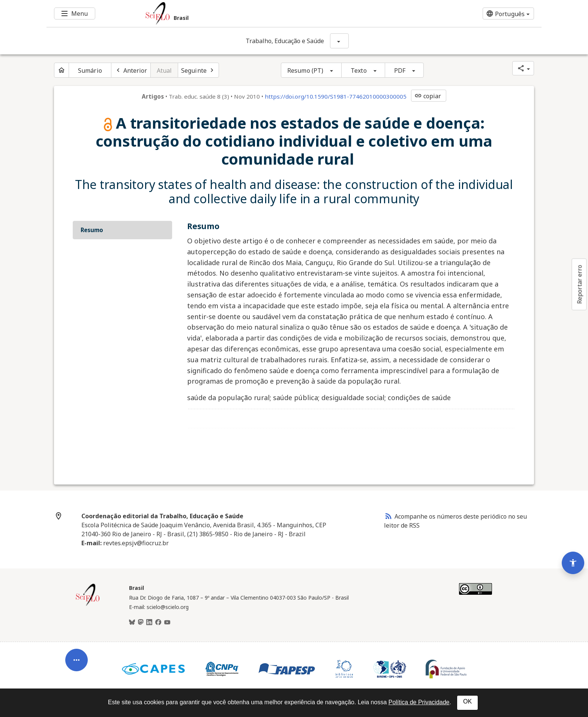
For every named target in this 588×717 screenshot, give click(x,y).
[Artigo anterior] (131, 70)
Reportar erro (579, 284)
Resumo (92, 230)
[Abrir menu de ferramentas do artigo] (76, 656)
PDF (400, 70)
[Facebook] (158, 622)
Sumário (90, 70)
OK (467, 701)
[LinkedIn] (149, 622)
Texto (359, 70)
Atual (164, 70)
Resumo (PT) (305, 70)
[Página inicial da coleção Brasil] (88, 605)
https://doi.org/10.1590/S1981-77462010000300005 (336, 96)
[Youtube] (167, 622)
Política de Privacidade (419, 702)
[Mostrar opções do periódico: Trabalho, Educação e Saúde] (339, 41)
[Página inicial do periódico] (61, 70)
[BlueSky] (132, 622)
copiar (428, 96)
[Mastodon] (141, 622)
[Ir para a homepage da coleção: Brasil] (253, 13)
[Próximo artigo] (198, 70)
